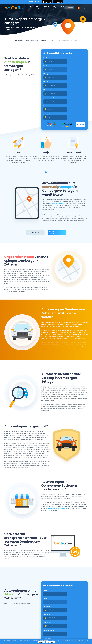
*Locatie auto (46, 83)
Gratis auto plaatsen (54, 204)
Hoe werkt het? (35, 204)
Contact (63, 7)
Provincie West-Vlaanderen (50, 41)
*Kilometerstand (71, 75)
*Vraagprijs (70, 83)
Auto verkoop (28, 41)
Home (27, 7)
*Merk (44, 59)
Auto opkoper (37, 41)
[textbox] (77, 71)
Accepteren (41, 642)
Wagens (45, 7)
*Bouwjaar (46, 67)
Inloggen (71, 8)
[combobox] (77, 71)
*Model (68, 59)
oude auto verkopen (68, 174)
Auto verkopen (19, 41)
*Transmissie (46, 75)
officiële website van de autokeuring (74, 494)
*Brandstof (70, 67)
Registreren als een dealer (81, 633)
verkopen (72, 158)
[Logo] (11, 8)
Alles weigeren (51, 642)
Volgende (83, 94)
